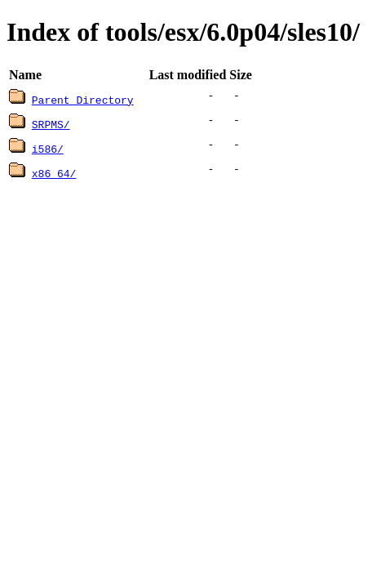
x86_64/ (54, 173)
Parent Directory (83, 100)
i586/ (48, 149)
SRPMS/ (51, 124)
